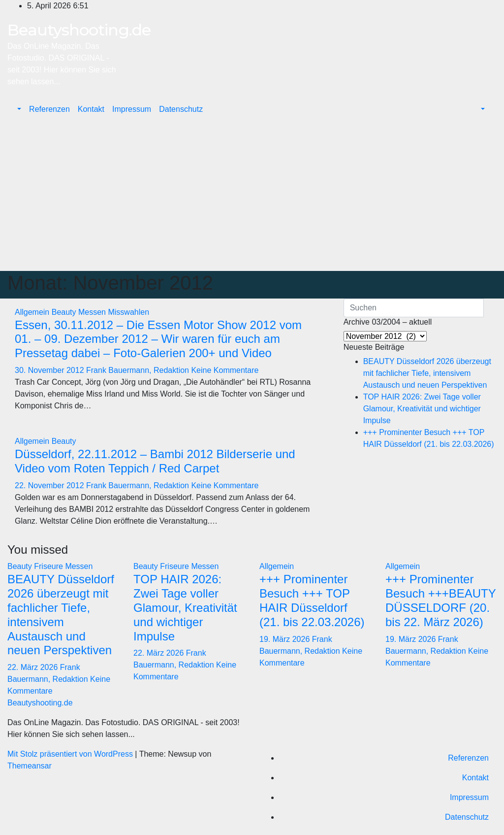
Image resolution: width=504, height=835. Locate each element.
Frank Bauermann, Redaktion (139, 370)
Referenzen (49, 109)
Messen (93, 312)
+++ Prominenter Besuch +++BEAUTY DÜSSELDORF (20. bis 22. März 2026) (441, 600)
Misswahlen (128, 312)
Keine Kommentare (225, 370)
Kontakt (91, 109)
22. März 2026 (34, 667)
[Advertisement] (252, 197)
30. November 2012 (50, 370)
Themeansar (30, 766)
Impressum (132, 109)
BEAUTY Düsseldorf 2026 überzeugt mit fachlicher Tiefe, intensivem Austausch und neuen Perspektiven (427, 373)
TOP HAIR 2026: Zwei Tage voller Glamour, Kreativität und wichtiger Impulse (422, 409)
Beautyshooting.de (79, 30)
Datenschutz (181, 109)
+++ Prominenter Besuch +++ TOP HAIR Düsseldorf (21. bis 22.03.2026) (312, 600)
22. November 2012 (50, 485)
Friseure (49, 566)
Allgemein (33, 312)
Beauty (65, 312)
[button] (18, 109)
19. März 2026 (286, 639)
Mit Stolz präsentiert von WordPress (71, 754)
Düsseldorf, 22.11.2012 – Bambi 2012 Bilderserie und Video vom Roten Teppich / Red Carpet (155, 461)
